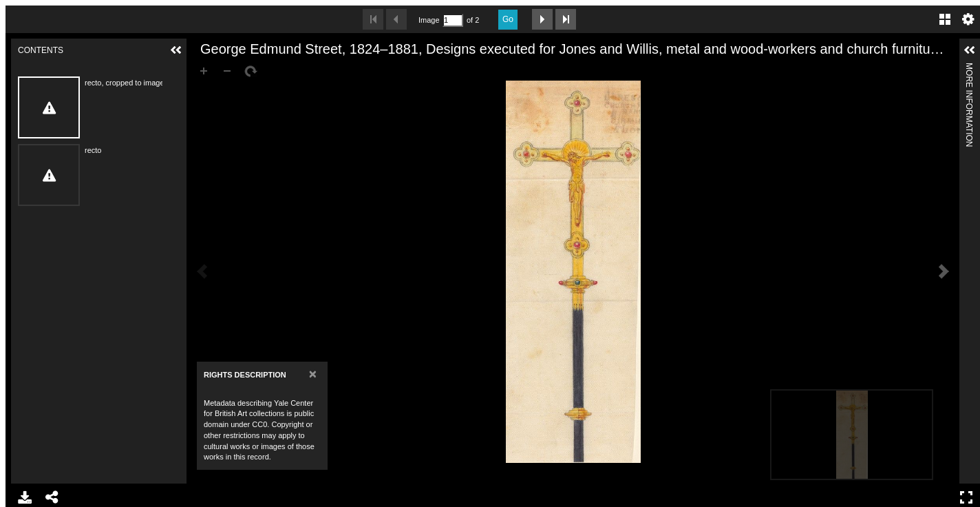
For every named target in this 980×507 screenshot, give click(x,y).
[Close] (313, 374)
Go (508, 19)
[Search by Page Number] (453, 20)
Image (429, 20)
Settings (968, 19)
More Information (969, 69)
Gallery (945, 19)
